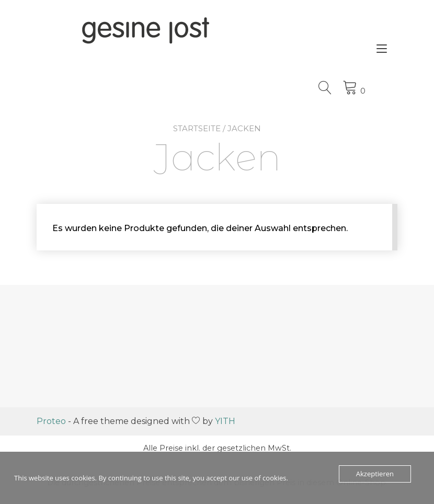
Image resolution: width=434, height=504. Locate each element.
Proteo (51, 421)
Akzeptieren (375, 474)
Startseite (197, 128)
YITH (225, 421)
